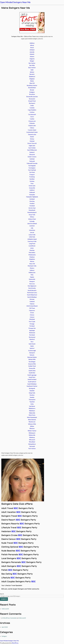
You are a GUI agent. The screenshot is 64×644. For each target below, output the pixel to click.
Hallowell (32, 192)
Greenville (32, 188)
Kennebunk (32, 210)
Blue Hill (32, 83)
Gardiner (32, 179)
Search (2, 594)
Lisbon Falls (32, 235)
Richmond (32, 333)
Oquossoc (32, 310)
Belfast (32, 72)
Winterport (32, 433)
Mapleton (32, 259)
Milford (32, 270)
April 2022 (5, 627)
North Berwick (32, 290)
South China (32, 371)
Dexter (32, 137)
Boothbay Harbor (32, 85)
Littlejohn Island (32, 239)
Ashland (32, 50)
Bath (32, 70)
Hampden (32, 195)
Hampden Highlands (32, 197)
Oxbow (32, 315)
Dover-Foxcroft (32, 143)
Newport (32, 281)
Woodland (32, 442)
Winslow (32, 428)
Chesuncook (32, 121)
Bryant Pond (32, 101)
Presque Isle (32, 328)
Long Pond (32, 243)
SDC (16, 508)
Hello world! (5, 609)
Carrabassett (32, 114)
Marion (32, 261)
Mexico (32, 268)
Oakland (32, 301)
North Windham (32, 297)
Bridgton (32, 92)
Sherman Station (32, 357)
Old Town (32, 308)
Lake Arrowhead (32, 223)
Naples (32, 277)
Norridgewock (32, 286)
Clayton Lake (32, 125)
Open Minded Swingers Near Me (15, 2)
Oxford (32, 317)
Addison (32, 43)
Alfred (32, 45)
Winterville (32, 435)
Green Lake (32, 186)
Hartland (32, 199)
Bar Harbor (32, 63)
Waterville (32, 413)
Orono (32, 313)
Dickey (32, 139)
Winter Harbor (32, 431)
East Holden (32, 148)
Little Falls (32, 237)
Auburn (32, 56)
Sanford (32, 348)
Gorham (32, 181)
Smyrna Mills (32, 364)
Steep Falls (32, 393)
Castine (32, 119)
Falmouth (32, 161)
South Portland (32, 379)
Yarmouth (32, 446)
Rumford (32, 339)
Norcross (32, 284)
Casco (32, 117)
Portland (32, 326)
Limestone (32, 230)
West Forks (32, 415)
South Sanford (32, 382)
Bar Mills (32, 65)
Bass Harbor (32, 68)
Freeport (32, 175)
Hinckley (32, 201)
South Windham (32, 384)
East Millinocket (32, 150)
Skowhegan (32, 362)
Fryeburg (32, 177)
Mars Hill (32, 264)
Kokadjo (32, 221)
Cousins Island (32, 130)
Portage (32, 324)
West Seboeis (32, 420)
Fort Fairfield (32, 170)
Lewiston (32, 226)
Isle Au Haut (32, 208)
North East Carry (32, 293)
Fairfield (32, 159)
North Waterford (32, 295)
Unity (32, 404)
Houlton (32, 203)
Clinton (32, 128)
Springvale (32, 388)
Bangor (32, 61)
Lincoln (32, 232)
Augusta (32, 59)
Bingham (32, 79)
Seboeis (32, 355)
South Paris (32, 377)
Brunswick (32, 99)
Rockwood (32, 337)
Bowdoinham (32, 88)
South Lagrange (32, 375)
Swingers (4, 636)
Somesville (32, 368)
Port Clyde (32, 321)
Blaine (32, 81)
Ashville (32, 52)
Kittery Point (32, 219)
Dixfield (32, 141)
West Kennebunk (32, 417)
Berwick (32, 74)
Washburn (32, 411)
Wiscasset (32, 440)
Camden (32, 108)
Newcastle (32, 279)
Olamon (32, 304)
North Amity (32, 288)
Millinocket (32, 272)
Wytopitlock (32, 444)
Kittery (32, 217)
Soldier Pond (32, 366)
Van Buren (32, 406)
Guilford (32, 190)
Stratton (32, 395)
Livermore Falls (32, 241)
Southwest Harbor (32, 386)
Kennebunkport (32, 212)
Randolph (32, 330)
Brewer (32, 90)
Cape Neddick (32, 110)
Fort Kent (32, 172)
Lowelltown (32, 246)
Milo (32, 275)
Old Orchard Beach (32, 306)
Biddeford (32, 76)
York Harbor (32, 448)
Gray (32, 183)
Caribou (32, 112)
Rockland (32, 335)
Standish (32, 391)
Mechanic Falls (32, 266)
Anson (32, 47)
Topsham (32, 402)
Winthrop (32, 437)
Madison (32, 257)
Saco (32, 342)
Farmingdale (32, 166)
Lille (32, 228)
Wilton (32, 426)
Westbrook (32, 422)
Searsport (32, 353)
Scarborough (32, 350)
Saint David (32, 344)
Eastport (32, 152)
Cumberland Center (32, 132)
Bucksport (32, 103)
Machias (32, 250)
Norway (32, 299)
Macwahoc (32, 252)
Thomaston (32, 400)
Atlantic (32, 54)
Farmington (32, 168)
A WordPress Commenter (9, 618)
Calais (32, 105)
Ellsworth (32, 154)
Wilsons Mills (32, 424)
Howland (32, 206)
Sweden (32, 397)
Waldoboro (32, 408)
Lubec (32, 248)
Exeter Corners (32, 157)
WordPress (15, 643)
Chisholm (32, 123)
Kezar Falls (32, 215)
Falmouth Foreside (32, 163)
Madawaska (32, 255)
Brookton (32, 94)
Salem (32, 346)
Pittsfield (32, 319)
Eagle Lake (32, 146)
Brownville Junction (32, 97)
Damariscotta (32, 134)
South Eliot (32, 373)
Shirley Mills (32, 359)
